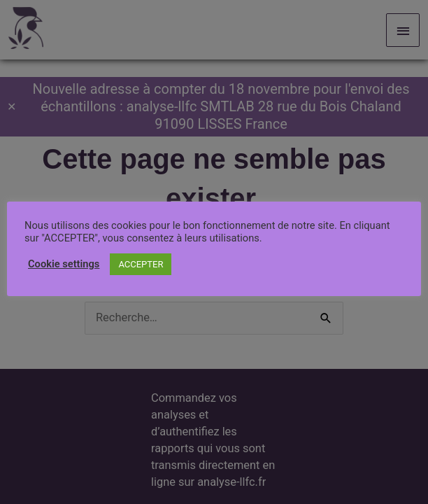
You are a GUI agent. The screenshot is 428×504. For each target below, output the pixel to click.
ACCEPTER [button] (141, 264)
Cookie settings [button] (64, 264)
